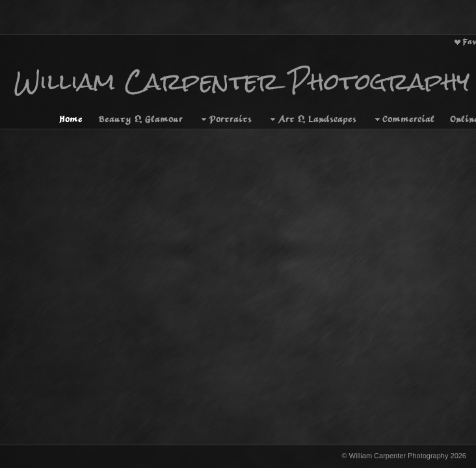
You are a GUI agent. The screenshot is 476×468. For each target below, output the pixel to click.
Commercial (403, 111)
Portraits (225, 111)
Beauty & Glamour (140, 111)
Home (71, 111)
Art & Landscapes (312, 111)
